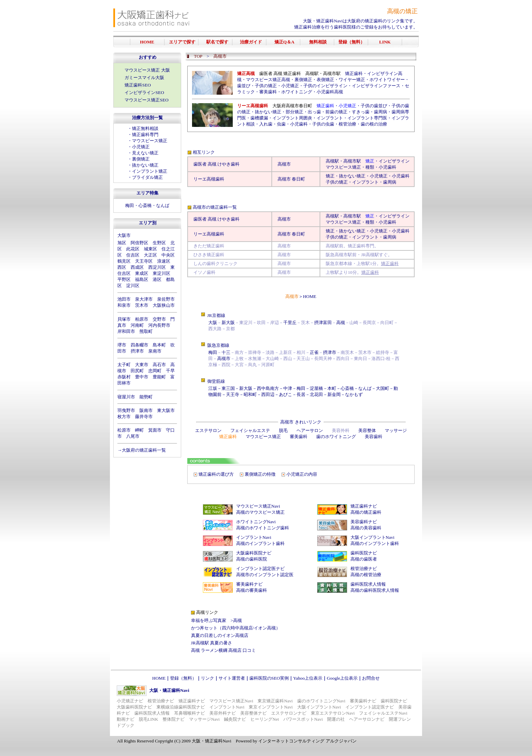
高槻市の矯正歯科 (210, 207)
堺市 (122, 345)
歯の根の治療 (374, 124)
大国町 (383, 388)
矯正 (330, 176)
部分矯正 (294, 112)
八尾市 (133, 436)
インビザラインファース (376, 86)
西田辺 (268, 394)
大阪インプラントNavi (373, 537)
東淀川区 (161, 273)
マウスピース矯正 (150, 141)
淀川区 (133, 286)
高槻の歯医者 (364, 559)
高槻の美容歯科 (366, 528)
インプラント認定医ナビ (260, 569)
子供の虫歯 (323, 124)
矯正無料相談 (145, 128)
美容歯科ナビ (364, 522)
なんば (163, 205)
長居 (301, 394)
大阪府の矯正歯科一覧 (144, 450)
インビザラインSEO (144, 92)
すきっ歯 (361, 112)
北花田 (316, 394)
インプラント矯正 (150, 171)
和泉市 (124, 305)
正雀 (314, 352)
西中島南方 (268, 388)
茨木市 (142, 305)
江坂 (213, 388)
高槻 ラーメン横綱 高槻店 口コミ (224, 650)
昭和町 (250, 394)
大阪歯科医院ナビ (254, 553)
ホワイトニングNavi (256, 522)
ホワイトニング (297, 92)
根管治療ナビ (364, 569)
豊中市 (142, 377)
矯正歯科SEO (138, 85)
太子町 (124, 365)
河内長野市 (159, 325)
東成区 (142, 273)
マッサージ (396, 430)
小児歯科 (299, 124)
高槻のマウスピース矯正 (260, 512)
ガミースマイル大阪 (144, 78)
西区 (122, 267)
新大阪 (228, 323)
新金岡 (334, 394)
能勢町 (146, 397)
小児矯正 (141, 147)
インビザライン (394, 161)
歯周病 (381, 112)
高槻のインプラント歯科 (260, 543)
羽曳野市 (126, 410)
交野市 (159, 319)
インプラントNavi (254, 537)
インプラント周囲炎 (292, 118)
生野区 (159, 243)
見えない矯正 (145, 153)
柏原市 (142, 319)
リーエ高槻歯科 (209, 179)
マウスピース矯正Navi (258, 506)
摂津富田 (323, 323)
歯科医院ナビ (364, 553)
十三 (226, 352)
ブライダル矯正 (147, 177)
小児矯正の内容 (302, 474)
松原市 (124, 430)
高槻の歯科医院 (252, 559)
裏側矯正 (141, 159)
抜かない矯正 (145, 165)
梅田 (130, 205)
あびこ (286, 394)
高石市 (159, 365)
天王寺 (233, 394)
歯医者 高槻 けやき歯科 (217, 164)
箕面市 (155, 430)
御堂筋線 (216, 381)
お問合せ (371, 678)
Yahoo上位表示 (308, 678)
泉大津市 (144, 299)
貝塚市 (124, 319)
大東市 (142, 365)
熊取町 (146, 331)
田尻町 (137, 371)
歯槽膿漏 (259, 118)
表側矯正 (325, 80)
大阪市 (124, 235)
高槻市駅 (352, 161)
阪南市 (146, 410)
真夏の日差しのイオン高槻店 (220, 635)
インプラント (330, 118)
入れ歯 (266, 124)
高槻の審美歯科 (252, 590)
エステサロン (208, 430)
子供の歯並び (374, 106)
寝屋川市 (126, 397)
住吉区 (133, 255)
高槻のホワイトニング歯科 (263, 528)
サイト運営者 (232, 678)
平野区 (124, 279)
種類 (370, 167)
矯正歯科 (354, 73)
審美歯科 (268, 92)
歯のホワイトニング (336, 437)
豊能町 (159, 377)
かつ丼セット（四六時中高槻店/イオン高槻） (236, 628)
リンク (207, 678)
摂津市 (137, 351)
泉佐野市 (166, 299)
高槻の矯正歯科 (366, 512)
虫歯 (281, 124)
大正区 (150, 255)
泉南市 (155, 351)
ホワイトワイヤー (387, 80)
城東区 (150, 249)
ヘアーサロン (310, 430)
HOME (310, 296)
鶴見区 (124, 261)
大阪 (213, 323)
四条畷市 (139, 345)
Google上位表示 (342, 678)
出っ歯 (314, 112)
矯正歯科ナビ (364, 506)
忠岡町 (155, 371)
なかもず (354, 394)
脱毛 (283, 430)
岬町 (139, 430)
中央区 (168, 255)
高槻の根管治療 (366, 575)
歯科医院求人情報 (368, 584)
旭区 (122, 243)
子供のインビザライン (325, 86)
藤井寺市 (144, 417)
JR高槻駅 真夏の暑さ (212, 643)
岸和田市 (126, 331)
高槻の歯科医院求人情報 (375, 590)
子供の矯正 (266, 86)
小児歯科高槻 (330, 92)
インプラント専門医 (367, 118)
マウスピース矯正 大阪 (147, 70)
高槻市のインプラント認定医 (265, 575)
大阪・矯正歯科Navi (323, 21)
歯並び (244, 86)
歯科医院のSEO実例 (269, 678)
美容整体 (367, 430)
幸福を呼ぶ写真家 (209, 620)
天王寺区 (144, 261)
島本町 (159, 345)
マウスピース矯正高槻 (268, 80)
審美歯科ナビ (249, 584)
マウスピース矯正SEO (146, 100)
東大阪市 (166, 410)
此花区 (133, 249)
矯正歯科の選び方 (216, 474)
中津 (288, 388)
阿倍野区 (139, 243)
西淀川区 (157, 267)
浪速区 (164, 261)
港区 (157, 279)
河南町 (137, 325)
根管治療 (347, 124)
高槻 (330, 161)
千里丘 (290, 323)
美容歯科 (374, 437)
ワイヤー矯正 (352, 80)
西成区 (137, 267)
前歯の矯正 (336, 112)
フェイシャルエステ (250, 430)
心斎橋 (145, 205)
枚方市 (124, 417)
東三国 (228, 388)
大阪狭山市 (164, 305)
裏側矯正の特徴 (260, 474)
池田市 (124, 299)
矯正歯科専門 (145, 135)
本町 (332, 388)
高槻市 (284, 164)
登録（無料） (183, 678)
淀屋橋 (316, 388)
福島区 (142, 279)
